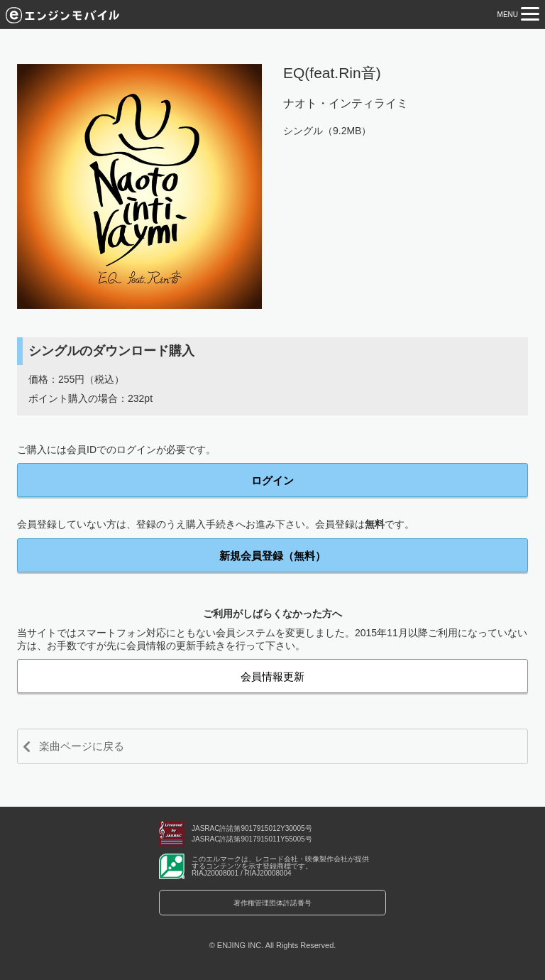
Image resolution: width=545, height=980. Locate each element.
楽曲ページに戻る (82, 746)
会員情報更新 (272, 676)
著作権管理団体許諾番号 (272, 903)
